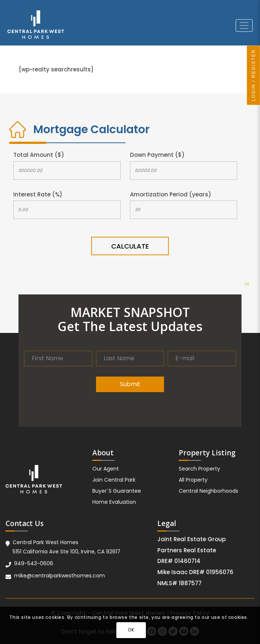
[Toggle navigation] (244, 26)
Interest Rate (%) (38, 194)
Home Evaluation (114, 502)
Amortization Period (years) (171, 194)
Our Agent (106, 469)
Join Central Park (114, 480)
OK (131, 630)
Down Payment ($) (157, 155)
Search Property (199, 469)
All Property (193, 480)
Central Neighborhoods (208, 491)
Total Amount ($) (39, 155)
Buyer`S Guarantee (117, 491)
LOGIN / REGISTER (254, 75)
